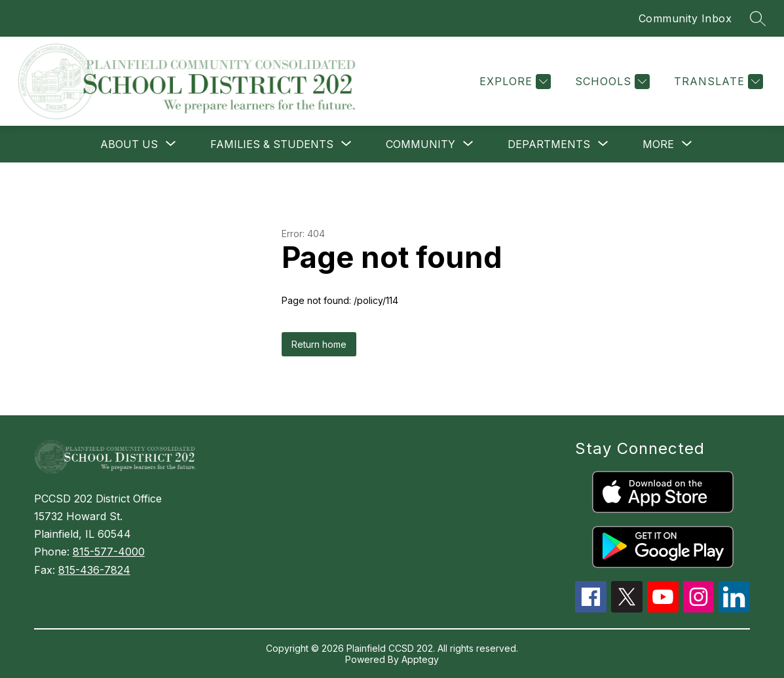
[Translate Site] (717, 82)
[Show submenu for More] (658, 144)
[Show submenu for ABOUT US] (129, 144)
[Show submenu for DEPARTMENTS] (549, 144)
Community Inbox (685, 18)
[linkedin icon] (734, 609)
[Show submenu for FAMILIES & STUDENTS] (272, 144)
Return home (319, 344)
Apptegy (420, 659)
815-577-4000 (109, 552)
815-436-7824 (94, 570)
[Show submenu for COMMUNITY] (420, 144)
